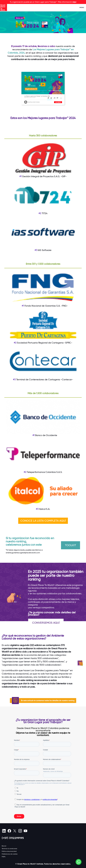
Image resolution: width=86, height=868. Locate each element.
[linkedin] (4, 831)
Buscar (4, 846)
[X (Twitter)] (15, 831)
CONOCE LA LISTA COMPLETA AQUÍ (43, 521)
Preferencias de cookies (10, 854)
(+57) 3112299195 (13, 838)
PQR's (4, 857)
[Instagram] (20, 831)
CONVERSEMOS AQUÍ (46, 623)
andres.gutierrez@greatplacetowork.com (23, 553)
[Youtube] (25, 831)
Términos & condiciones (9, 849)
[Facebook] (9, 831)
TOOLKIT (71, 545)
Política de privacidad (9, 851)
